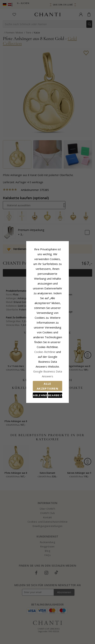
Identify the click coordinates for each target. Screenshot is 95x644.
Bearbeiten (64, 355)
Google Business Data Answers (48, 338)
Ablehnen (31, 355)
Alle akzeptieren (48, 347)
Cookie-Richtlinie (59, 328)
